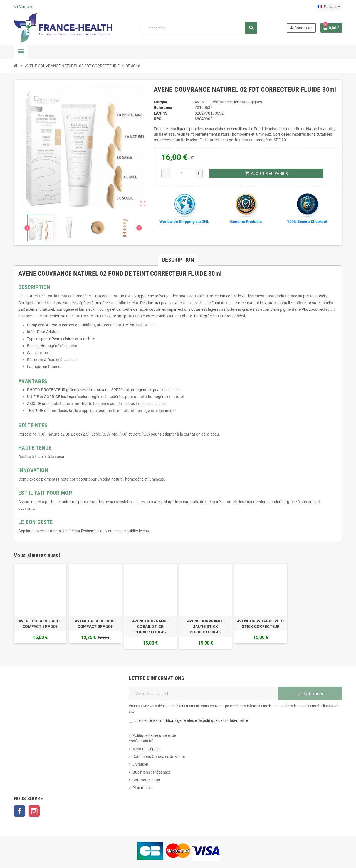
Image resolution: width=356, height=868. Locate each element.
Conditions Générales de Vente (159, 757)
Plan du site (142, 788)
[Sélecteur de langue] (329, 7)
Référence (163, 108)
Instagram (34, 811)
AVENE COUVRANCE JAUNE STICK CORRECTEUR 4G (206, 626)
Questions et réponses (152, 772)
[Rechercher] (199, 28)
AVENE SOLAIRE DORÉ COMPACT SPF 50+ (95, 624)
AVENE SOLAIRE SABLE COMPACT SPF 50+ (40, 624)
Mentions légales (147, 749)
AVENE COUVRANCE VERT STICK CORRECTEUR (261, 624)
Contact (23, 7)
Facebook (19, 811)
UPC (158, 119)
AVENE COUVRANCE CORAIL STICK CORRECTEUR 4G (150, 626)
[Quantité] (182, 173)
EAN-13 (161, 113)
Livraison (140, 764)
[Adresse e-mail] (203, 693)
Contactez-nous (146, 780)
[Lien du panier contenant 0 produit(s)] (331, 28)
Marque (161, 102)
